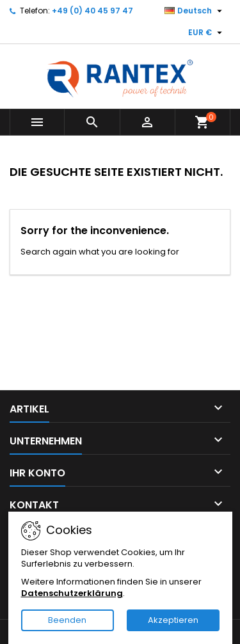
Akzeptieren (173, 620)
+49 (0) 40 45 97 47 (92, 11)
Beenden (67, 620)
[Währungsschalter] (207, 33)
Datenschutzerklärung (72, 593)
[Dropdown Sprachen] (195, 11)
